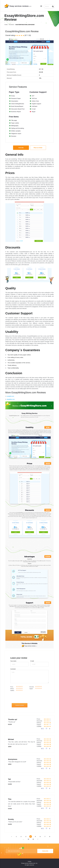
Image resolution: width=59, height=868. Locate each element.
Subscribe (45, 851)
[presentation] (25, 698)
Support (31, 689)
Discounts (32, 687)
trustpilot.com (10, 396)
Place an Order (38, 148)
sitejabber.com (11, 399)
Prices (12, 687)
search (53, 7)
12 (28, 839)
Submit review (20, 705)
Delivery (12, 689)
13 (33, 839)
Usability (12, 691)
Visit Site (21, 148)
